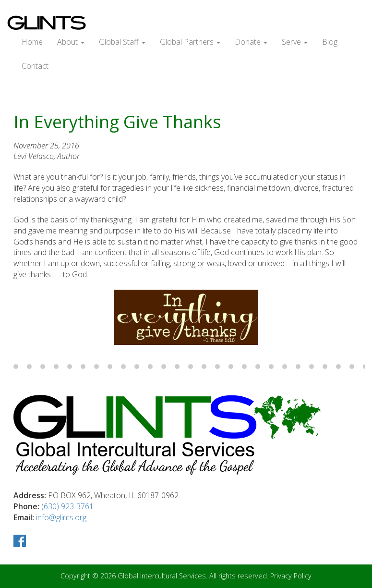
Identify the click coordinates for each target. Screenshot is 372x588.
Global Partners (190, 42)
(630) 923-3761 (67, 506)
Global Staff (122, 42)
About (71, 42)
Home (32, 42)
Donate (251, 42)
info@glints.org (61, 517)
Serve (295, 42)
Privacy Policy (291, 576)
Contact (35, 66)
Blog (330, 42)
